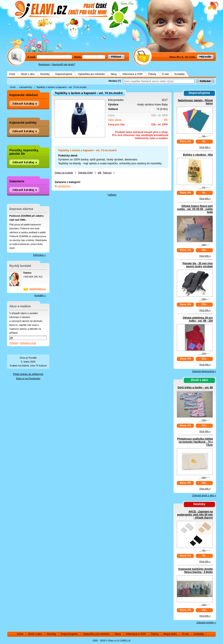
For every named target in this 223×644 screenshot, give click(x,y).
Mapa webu (170, 634)
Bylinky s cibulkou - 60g (198, 155)
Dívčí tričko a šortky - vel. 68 (195, 388)
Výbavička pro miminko (91, 74)
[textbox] (159, 81)
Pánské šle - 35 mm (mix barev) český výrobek (198, 265)
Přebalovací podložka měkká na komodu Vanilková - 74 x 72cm (195, 442)
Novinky (45, 74)
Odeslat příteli (85, 173)
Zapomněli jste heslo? (63, 64)
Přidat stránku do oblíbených (28, 374)
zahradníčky (26, 87)
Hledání (113, 81)
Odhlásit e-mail (28, 343)
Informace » (39, 255)
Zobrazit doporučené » (204, 371)
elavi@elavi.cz (38, 289)
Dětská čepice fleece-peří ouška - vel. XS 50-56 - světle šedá (195, 209)
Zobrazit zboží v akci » (204, 495)
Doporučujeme (64, 74)
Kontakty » (40, 295)
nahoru (112, 195)
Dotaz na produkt (64, 173)
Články (152, 74)
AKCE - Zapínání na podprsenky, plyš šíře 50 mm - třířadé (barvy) (195, 515)
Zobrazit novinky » (206, 622)
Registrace (44, 64)
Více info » (205, 147)
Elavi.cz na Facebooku (28, 378)
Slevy (114, 74)
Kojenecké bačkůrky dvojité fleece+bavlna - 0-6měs (196, 571)
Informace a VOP (133, 74)
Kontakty (180, 74)
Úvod (12, 74)
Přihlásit (14, 343)
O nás (165, 74)
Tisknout (107, 173)
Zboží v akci (28, 74)
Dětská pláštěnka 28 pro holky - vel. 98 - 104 (198, 319)
